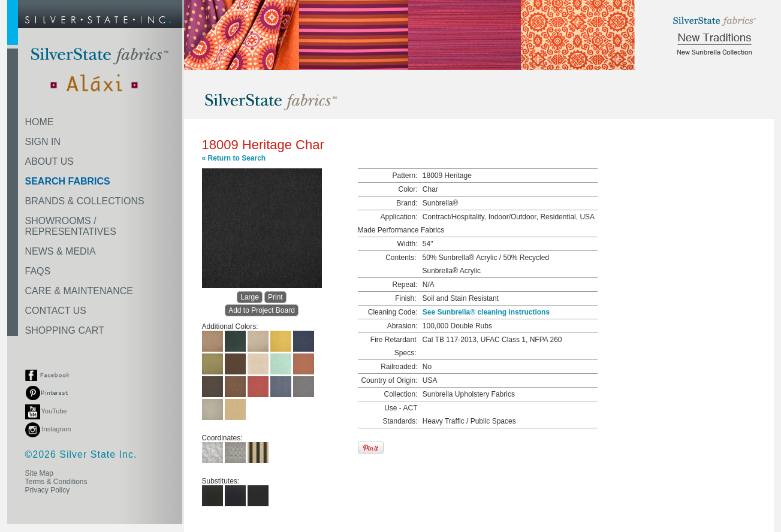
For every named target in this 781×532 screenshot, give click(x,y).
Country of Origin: (389, 380)
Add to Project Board (262, 310)
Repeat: (405, 285)
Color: (408, 189)
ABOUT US (50, 161)
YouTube (46, 411)
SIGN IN (43, 142)
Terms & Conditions (56, 482)
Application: (399, 217)
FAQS (38, 271)
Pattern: (405, 176)
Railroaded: (399, 367)
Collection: (400, 394)
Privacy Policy (48, 490)
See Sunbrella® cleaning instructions (486, 312)
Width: (407, 244)
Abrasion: (402, 326)
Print (275, 297)
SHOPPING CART (65, 330)
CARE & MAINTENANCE (79, 291)
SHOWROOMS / (71, 226)
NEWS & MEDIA (61, 251)
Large (250, 297)
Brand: (407, 203)
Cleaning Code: (393, 312)
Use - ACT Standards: (400, 415)
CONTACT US (56, 311)
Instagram (48, 429)
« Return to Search (234, 158)
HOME (40, 122)
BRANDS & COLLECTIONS (85, 201)
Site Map (39, 473)
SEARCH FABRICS (68, 181)
